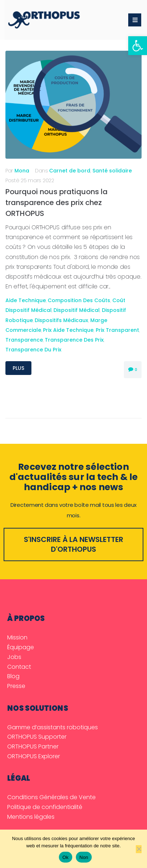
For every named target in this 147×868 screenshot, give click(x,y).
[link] (138, 46)
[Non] (139, 849)
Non (84, 857)
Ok (66, 857)
